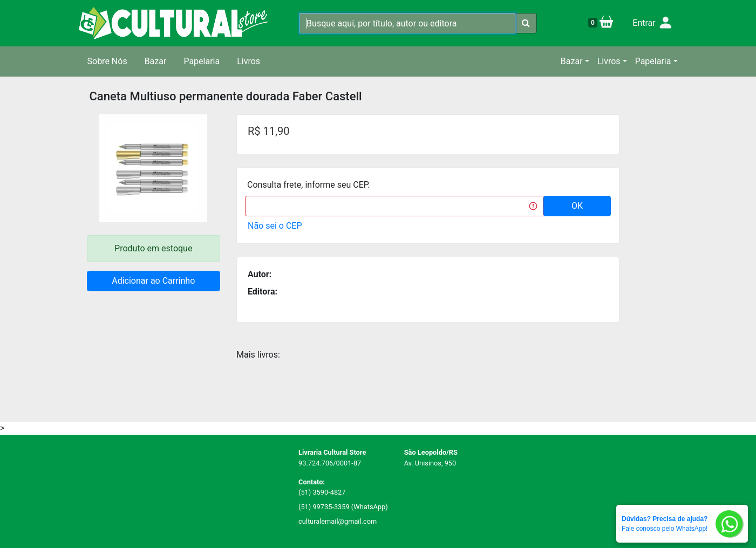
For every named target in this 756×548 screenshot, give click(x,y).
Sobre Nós (107, 61)
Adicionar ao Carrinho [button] (153, 281)
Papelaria (202, 61)
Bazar (156, 61)
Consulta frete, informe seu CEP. (309, 185)
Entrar (653, 23)
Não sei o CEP (275, 226)
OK (577, 206)
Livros (248, 61)
